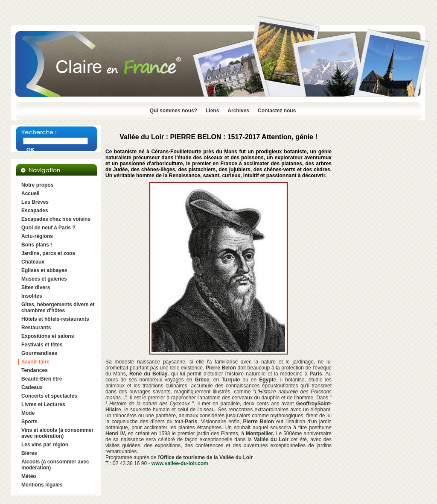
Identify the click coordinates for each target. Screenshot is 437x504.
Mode (28, 413)
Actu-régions (37, 236)
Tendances (35, 370)
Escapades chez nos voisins (56, 219)
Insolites (32, 296)
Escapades (35, 211)
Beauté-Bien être (42, 379)
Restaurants (36, 328)
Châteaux (33, 262)
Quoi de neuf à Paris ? (48, 228)
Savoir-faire (35, 362)
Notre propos (37, 185)
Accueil (31, 193)
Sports (29, 422)
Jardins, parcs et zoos (48, 253)
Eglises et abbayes (44, 270)
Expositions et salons (48, 336)
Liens (212, 111)
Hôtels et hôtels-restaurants (55, 319)
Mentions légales (42, 485)
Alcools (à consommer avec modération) (55, 465)
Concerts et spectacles (49, 396)
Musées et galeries (44, 279)
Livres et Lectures (43, 404)
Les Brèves (35, 202)
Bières (29, 453)
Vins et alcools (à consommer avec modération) (57, 433)
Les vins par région (45, 445)
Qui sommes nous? (173, 111)
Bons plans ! (37, 245)
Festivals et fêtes (42, 345)
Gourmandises (39, 353)
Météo (29, 476)
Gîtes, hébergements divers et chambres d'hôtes (58, 308)
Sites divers (36, 287)
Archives (238, 111)
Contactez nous (277, 111)
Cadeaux (32, 387)
